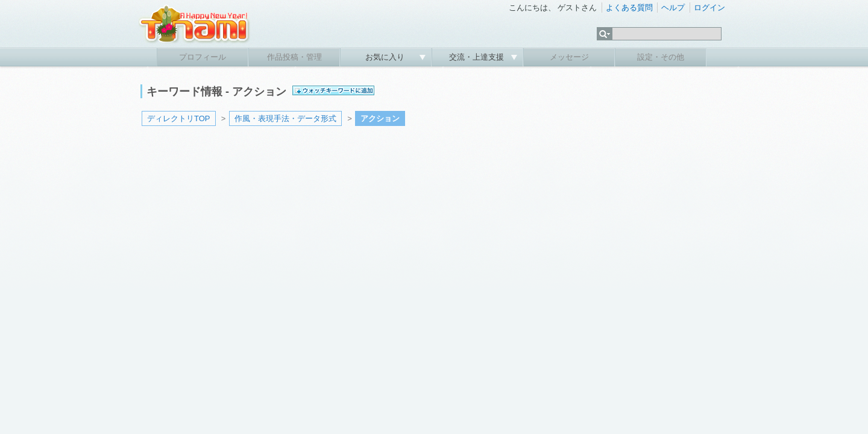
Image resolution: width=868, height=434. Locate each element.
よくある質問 (629, 8)
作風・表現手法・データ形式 (285, 118)
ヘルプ (673, 8)
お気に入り (386, 57)
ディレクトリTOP (179, 118)
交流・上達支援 (478, 57)
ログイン (709, 8)
